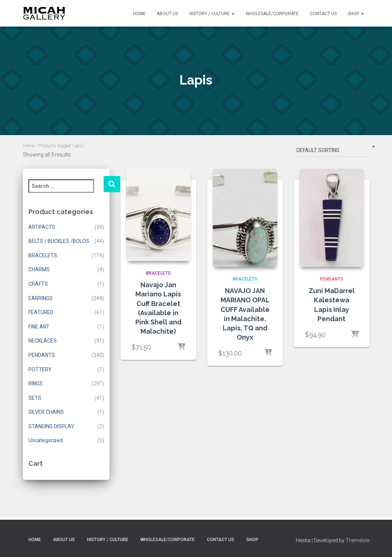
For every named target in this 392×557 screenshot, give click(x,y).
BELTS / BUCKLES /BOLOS (59, 241)
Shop (356, 14)
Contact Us (323, 14)
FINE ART (39, 327)
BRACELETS (43, 255)
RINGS (36, 384)
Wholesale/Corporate (272, 14)
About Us (167, 14)
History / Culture (212, 14)
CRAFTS (38, 284)
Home (139, 14)
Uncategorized (46, 440)
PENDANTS (42, 355)
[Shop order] (333, 152)
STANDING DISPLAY (51, 426)
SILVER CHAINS (46, 412)
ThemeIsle (358, 540)
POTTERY (40, 369)
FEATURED (41, 312)
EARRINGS (41, 298)
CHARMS (39, 269)
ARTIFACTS (42, 227)
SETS (35, 398)
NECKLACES (43, 341)
